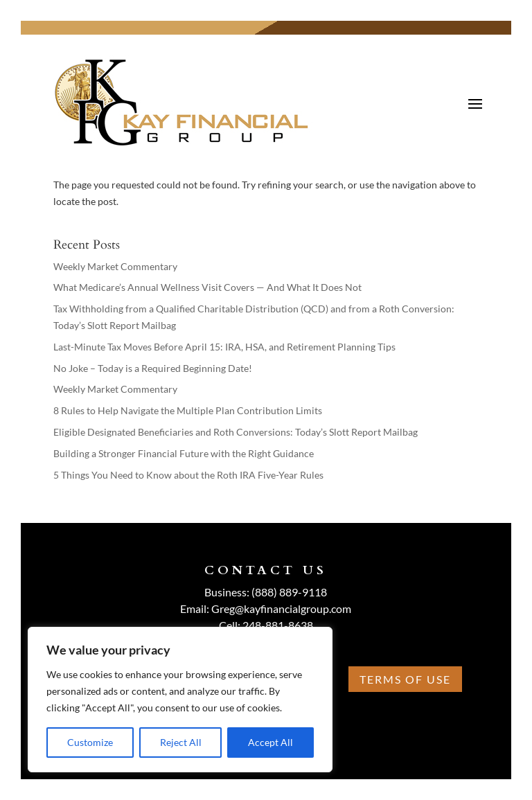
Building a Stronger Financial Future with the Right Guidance (184, 453)
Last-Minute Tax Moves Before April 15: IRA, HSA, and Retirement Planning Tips (224, 347)
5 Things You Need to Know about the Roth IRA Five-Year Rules (188, 475)
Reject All (181, 742)
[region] (180, 700)
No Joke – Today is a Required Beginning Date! (153, 368)
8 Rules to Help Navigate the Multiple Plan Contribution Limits (188, 410)
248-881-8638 (278, 625)
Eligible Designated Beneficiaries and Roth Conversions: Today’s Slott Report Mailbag (236, 432)
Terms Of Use (405, 679)
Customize (90, 742)
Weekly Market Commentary (115, 266)
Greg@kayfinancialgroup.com (281, 608)
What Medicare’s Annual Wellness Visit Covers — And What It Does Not (207, 287)
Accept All (271, 742)
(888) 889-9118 (289, 592)
